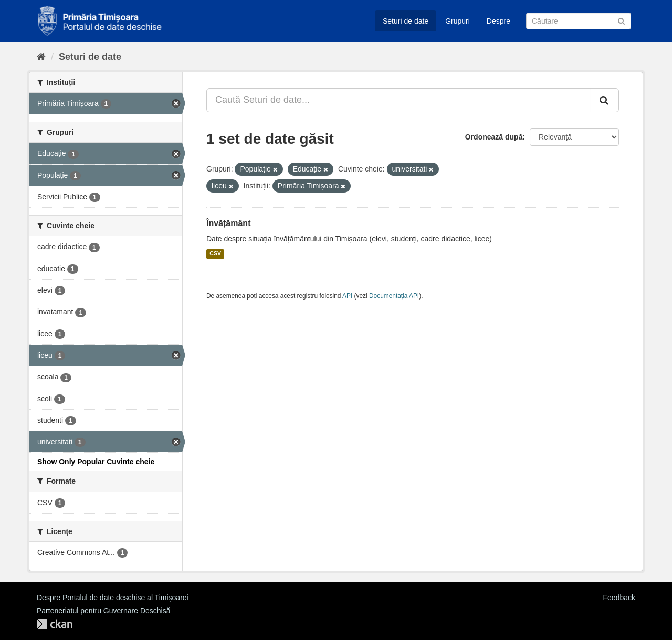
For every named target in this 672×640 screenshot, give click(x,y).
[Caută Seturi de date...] (399, 100)
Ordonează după (494, 137)
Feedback (619, 598)
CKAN (55, 624)
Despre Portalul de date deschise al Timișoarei (113, 598)
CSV (215, 254)
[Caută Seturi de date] (579, 21)
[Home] (41, 57)
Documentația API (394, 296)
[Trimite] (621, 20)
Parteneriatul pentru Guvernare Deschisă (103, 611)
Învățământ (228, 223)
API (347, 296)
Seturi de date (406, 21)
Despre (498, 21)
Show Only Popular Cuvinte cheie (96, 462)
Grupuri (458, 21)
